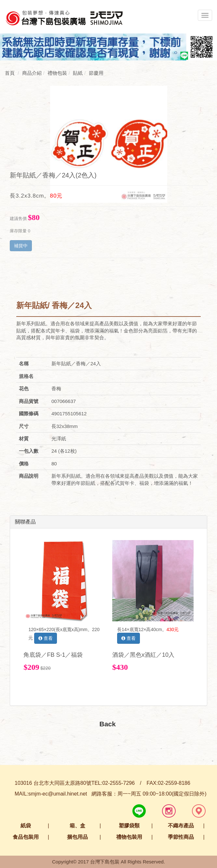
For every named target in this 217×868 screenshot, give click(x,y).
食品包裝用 (26, 837)
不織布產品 (181, 826)
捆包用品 (77, 837)
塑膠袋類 (129, 826)
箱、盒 (77, 826)
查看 (46, 638)
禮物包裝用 (129, 837)
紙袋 (26, 826)
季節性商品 (181, 837)
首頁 (10, 73)
